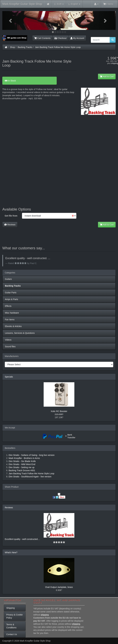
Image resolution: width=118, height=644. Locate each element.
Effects (8, 306)
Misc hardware (12, 313)
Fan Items (10, 320)
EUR (59, 4)
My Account (77, 38)
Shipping (11, 608)
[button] (11, 20)
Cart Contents (42, 38)
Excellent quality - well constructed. (22, 539)
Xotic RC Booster (59, 411)
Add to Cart (107, 77)
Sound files (10, 347)
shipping (115, 63)
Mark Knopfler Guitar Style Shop (22, 4)
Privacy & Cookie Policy (15, 616)
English (74, 4)
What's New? (11, 552)
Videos (8, 340)
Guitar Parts (11, 293)
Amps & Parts (12, 299)
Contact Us (12, 634)
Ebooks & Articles (13, 326)
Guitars (8, 279)
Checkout (60, 38)
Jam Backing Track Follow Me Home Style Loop (58, 47)
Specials (9, 377)
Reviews (10, 225)
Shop (13, 47)
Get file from (11, 216)
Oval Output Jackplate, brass (59, 587)
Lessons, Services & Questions (20, 333)
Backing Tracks (25, 47)
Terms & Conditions (11, 626)
